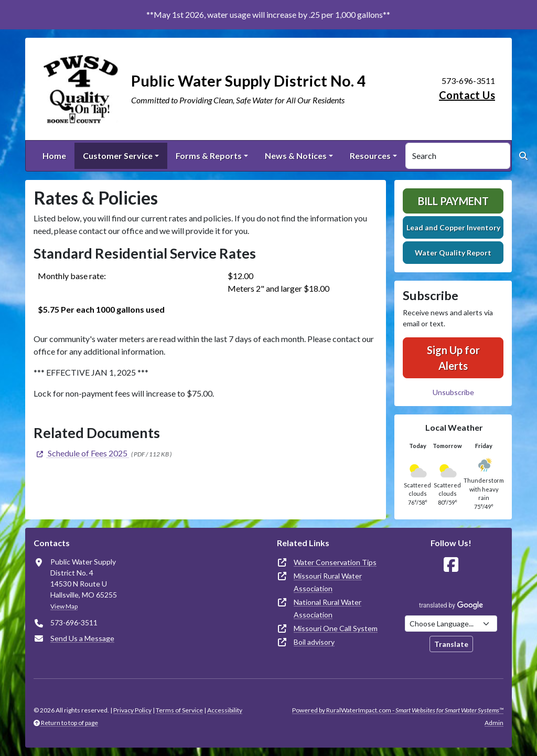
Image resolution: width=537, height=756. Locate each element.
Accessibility (225, 710)
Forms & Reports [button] (209, 156)
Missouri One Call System (336, 628)
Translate (451, 644)
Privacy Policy (132, 710)
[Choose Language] (451, 624)
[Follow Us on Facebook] (451, 565)
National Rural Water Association (327, 608)
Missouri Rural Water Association (328, 582)
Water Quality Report (453, 253)
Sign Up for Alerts (453, 358)
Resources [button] (370, 156)
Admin (494, 723)
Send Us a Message (82, 638)
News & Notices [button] (296, 156)
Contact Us (467, 95)
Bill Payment (453, 201)
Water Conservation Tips (335, 562)
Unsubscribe (453, 392)
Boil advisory (314, 642)
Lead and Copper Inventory (453, 227)
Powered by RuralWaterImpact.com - (398, 710)
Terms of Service (179, 710)
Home (54, 156)
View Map (64, 606)
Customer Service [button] (118, 156)
